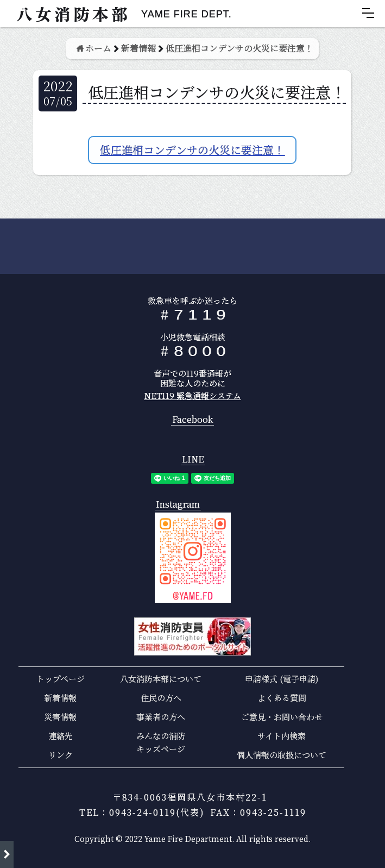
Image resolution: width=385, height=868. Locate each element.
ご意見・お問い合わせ (282, 717)
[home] (119, 14)
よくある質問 (282, 698)
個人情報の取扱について (282, 755)
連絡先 (61, 736)
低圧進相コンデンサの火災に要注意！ (192, 150)
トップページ (61, 679)
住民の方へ (161, 698)
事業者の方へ (161, 717)
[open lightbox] (193, 558)
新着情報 (60, 698)
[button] (368, 13)
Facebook (193, 420)
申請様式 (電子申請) (282, 679)
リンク (61, 755)
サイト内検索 (282, 736)
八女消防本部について (161, 679)
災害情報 (60, 717)
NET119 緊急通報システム (193, 395)
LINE (193, 460)
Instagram (178, 505)
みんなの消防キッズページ (161, 742)
